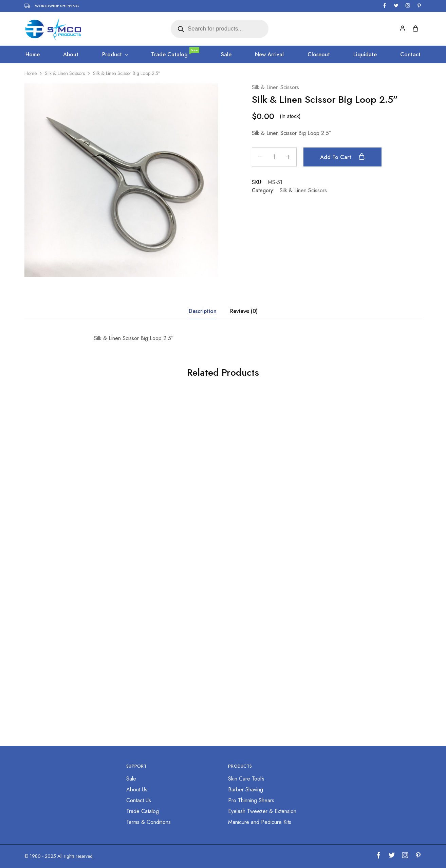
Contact (410, 55)
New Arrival (269, 55)
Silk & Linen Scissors (65, 73)
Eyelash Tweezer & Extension (262, 811)
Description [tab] (203, 311)
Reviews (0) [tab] (244, 311)
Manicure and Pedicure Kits (260, 822)
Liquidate (365, 55)
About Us (137, 790)
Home (33, 55)
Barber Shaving (246, 790)
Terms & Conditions (148, 822)
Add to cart (342, 157)
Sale (226, 55)
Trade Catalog (175, 55)
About (71, 55)
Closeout (319, 55)
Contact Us (139, 800)
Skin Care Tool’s (246, 779)
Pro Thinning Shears (251, 800)
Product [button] (115, 55)
